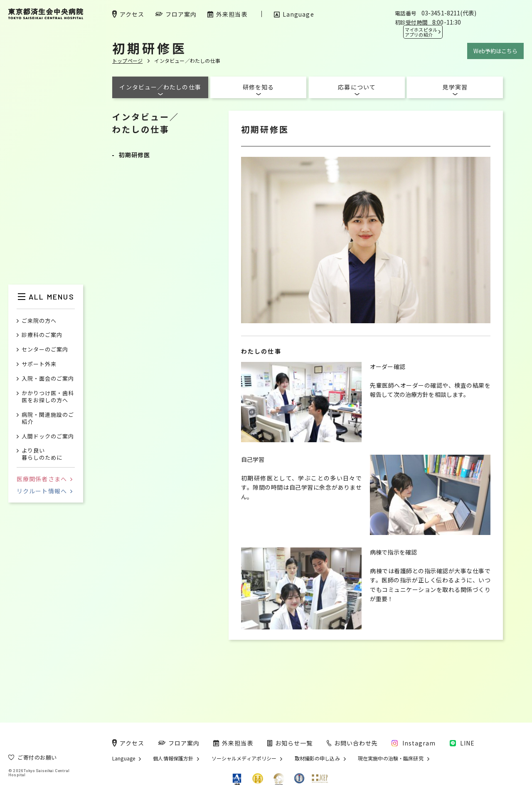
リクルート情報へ (44, 491)
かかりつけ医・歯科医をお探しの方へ (48, 397)
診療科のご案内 (42, 335)
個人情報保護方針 (173, 758)
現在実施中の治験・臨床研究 (391, 758)
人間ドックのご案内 (48, 437)
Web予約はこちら (495, 51)
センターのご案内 (45, 350)
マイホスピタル (421, 32)
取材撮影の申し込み (317, 758)
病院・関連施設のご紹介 (48, 419)
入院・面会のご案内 (48, 379)
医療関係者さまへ (44, 479)
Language (124, 758)
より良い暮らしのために (42, 454)
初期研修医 (135, 155)
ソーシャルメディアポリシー (244, 758)
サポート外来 (39, 364)
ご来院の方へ (39, 321)
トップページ (127, 61)
